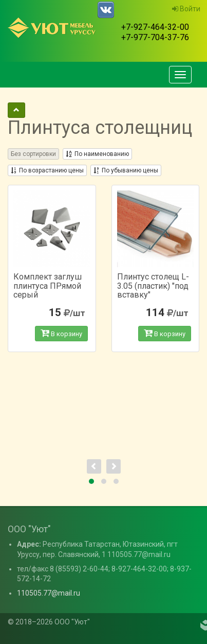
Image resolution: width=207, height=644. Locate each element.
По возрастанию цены (47, 170)
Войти (186, 9)
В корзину (61, 333)
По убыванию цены (126, 170)
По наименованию (97, 154)
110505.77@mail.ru (49, 593)
